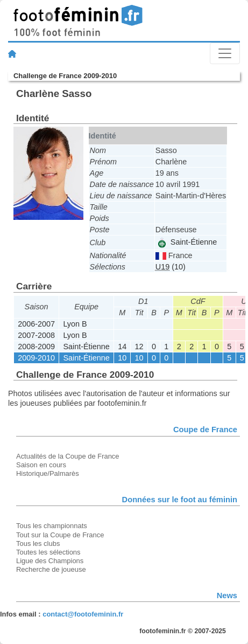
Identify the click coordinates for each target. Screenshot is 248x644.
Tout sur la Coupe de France (60, 535)
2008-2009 (36, 347)
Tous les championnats (52, 526)
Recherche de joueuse (51, 569)
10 (122, 358)
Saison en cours (41, 465)
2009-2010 (36, 358)
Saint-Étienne (187, 242)
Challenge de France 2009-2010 (65, 76)
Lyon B (75, 324)
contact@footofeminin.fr (83, 614)
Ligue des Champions (50, 561)
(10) (171, 267)
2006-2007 (36, 324)
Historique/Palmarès (48, 473)
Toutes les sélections (48, 552)
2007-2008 (36, 335)
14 (122, 347)
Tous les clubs (38, 543)
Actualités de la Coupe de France (68, 456)
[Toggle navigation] (225, 53)
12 (139, 347)
